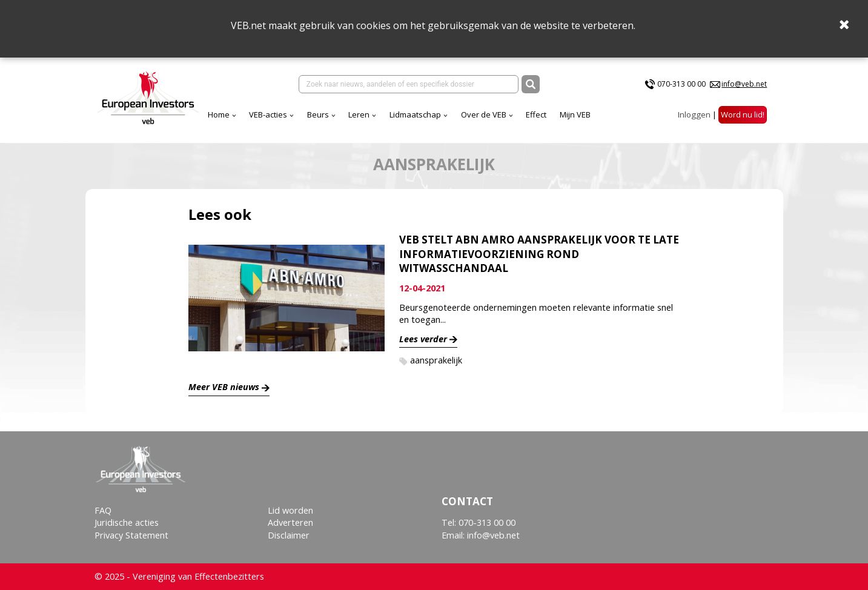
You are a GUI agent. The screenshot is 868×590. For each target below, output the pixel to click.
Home (219, 114)
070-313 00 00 (681, 84)
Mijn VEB (575, 114)
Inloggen (694, 114)
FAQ (103, 510)
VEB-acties (268, 114)
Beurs (318, 114)
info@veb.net (744, 84)
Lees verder (423, 339)
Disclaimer (289, 535)
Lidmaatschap (415, 114)
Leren (359, 114)
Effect (536, 114)
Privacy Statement (131, 535)
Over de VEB (484, 114)
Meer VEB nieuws (224, 387)
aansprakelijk (436, 360)
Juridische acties (127, 522)
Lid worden (290, 510)
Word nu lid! (743, 114)
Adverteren (290, 522)
